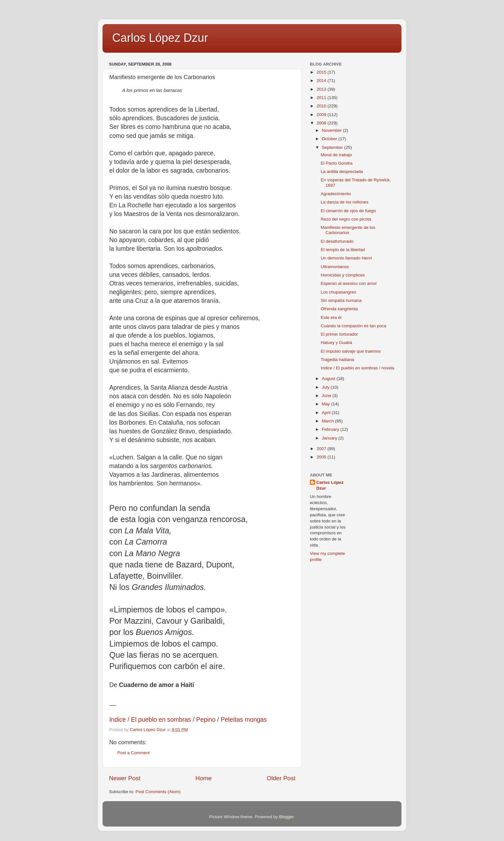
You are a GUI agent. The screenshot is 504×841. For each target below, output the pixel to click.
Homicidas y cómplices (343, 275)
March (328, 421)
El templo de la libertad (343, 250)
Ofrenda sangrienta (339, 309)
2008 (322, 123)
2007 (322, 449)
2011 (322, 98)
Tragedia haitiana (337, 360)
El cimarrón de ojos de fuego (348, 211)
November (332, 130)
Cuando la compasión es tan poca (354, 326)
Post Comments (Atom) (158, 792)
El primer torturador (339, 334)
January (330, 438)
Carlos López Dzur (160, 38)
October (330, 139)
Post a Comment (134, 753)
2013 (322, 89)
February (331, 429)
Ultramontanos (335, 267)
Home (203, 778)
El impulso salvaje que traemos (351, 351)
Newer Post (125, 778)
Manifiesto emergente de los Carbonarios (348, 230)
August (329, 379)
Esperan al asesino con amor (349, 283)
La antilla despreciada (342, 172)
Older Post (281, 778)
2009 (322, 115)
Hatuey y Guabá (337, 343)
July (326, 387)
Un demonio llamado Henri (346, 258)
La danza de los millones (345, 202)
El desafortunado (337, 241)
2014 (322, 81)
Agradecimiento (336, 194)
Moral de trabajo (337, 155)
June (327, 396)
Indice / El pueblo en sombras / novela (358, 368)
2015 (322, 72)
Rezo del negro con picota (346, 219)
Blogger (286, 817)
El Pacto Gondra (337, 163)
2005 (322, 457)
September (333, 147)
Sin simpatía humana (341, 300)
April (327, 413)
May (326, 404)
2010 (322, 106)
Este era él (331, 317)
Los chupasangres (338, 292)
